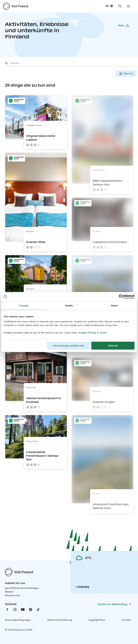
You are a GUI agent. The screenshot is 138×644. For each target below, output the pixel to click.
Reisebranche (13, 595)
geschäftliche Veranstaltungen (22, 588)
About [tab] (114, 306)
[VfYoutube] (23, 609)
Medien (9, 592)
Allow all (113, 346)
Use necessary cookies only (68, 346)
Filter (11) (126, 74)
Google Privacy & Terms (93, 333)
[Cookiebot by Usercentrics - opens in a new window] (121, 297)
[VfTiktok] (38, 609)
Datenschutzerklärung (60, 620)
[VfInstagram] (15, 609)
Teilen (124, 25)
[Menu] (129, 6)
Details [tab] (69, 306)
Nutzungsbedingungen (18, 620)
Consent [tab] (24, 306)
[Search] (120, 6)
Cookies (126, 620)
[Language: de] (109, 6)
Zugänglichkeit (97, 620)
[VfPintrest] (31, 609)
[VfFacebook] (7, 609)
